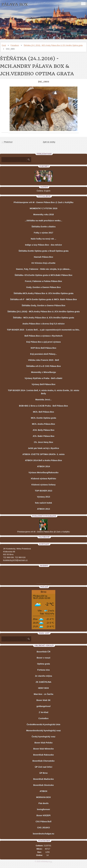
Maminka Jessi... (44, 400)
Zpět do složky (49, 142)
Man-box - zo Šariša (43, 694)
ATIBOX (43, 791)
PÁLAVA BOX (15, 5)
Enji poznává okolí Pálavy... (43, 354)
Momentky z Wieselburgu (43, 372)
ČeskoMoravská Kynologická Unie (43, 724)
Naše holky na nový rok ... (43, 239)
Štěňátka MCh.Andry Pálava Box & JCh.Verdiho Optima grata (43, 293)
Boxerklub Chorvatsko (43, 761)
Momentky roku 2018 (44, 215)
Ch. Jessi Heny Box (43, 442)
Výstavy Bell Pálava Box (43, 384)
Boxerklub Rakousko (43, 755)
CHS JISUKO (43, 828)
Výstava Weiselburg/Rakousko (44, 473)
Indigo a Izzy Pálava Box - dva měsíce (43, 245)
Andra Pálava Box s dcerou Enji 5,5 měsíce (43, 324)
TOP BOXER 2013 (44, 491)
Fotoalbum (15, 45)
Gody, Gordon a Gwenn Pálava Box (43, 287)
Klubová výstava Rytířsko (43, 479)
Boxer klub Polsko (43, 743)
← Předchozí (7, 142)
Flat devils (43, 803)
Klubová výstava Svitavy (43, 485)
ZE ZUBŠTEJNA (43, 682)
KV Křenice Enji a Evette (43, 263)
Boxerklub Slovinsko (43, 785)
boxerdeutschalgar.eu (44, 834)
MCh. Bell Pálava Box (43, 412)
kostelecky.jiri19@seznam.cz (15, 560)
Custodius (43, 718)
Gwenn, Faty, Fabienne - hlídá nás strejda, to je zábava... (43, 269)
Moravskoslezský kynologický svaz (43, 731)
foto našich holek (43, 503)
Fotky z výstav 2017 (44, 233)
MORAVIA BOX (44, 797)
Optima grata (43, 664)
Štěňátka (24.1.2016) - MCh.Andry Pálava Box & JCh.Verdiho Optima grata (53, 45)
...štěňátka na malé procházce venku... (43, 221)
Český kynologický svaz (43, 737)
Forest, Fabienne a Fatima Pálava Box (43, 281)
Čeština (40, 191)
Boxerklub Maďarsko (43, 779)
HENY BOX (44, 688)
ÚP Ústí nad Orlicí (43, 767)
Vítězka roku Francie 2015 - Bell (43, 360)
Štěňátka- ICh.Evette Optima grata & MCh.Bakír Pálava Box (43, 275)
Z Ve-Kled (43, 712)
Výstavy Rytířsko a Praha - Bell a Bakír (43, 378)
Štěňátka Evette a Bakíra (44, 227)
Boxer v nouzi (43, 658)
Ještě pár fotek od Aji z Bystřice (43, 448)
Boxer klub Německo (44, 749)
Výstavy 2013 (43, 497)
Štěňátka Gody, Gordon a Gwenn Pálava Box (43, 306)
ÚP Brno (43, 773)
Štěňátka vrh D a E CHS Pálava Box (43, 366)
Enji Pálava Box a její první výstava (44, 342)
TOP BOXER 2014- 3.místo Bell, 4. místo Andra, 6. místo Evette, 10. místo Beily (43, 392)
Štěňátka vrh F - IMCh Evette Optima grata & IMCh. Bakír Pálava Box (44, 299)
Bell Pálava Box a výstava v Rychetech (43, 336)
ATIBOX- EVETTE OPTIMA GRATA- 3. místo (43, 454)
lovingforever (44, 809)
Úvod (4, 45)
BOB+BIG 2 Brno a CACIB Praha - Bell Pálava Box (43, 406)
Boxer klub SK (43, 700)
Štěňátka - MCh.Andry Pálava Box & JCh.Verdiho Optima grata (43, 318)
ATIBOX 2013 (44, 509)
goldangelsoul (44, 706)
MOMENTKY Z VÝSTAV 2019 (44, 208)
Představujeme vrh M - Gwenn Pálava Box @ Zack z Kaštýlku (43, 202)
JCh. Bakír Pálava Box (43, 436)
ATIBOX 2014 (44, 466)
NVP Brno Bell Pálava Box (43, 348)
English (47, 191)
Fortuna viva (43, 670)
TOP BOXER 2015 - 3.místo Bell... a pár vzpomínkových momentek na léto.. (44, 330)
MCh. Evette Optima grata (43, 418)
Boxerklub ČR (44, 652)
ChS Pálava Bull (44, 822)
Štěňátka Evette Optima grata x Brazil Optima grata (43, 251)
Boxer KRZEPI (44, 815)
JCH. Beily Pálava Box (43, 430)
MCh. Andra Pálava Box (44, 424)
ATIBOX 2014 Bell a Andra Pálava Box (44, 460)
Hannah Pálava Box (43, 257)
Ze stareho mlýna (43, 676)
